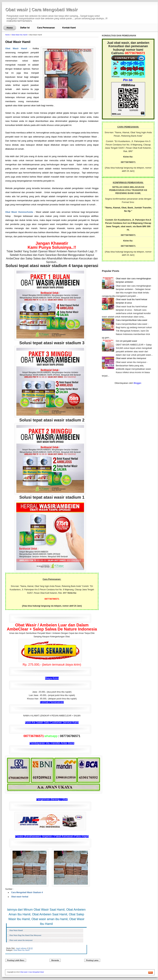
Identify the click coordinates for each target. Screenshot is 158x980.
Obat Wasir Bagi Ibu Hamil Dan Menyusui (25, 935)
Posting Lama (92, 960)
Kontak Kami (69, 28)
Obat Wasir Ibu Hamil (19, 35)
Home (10, 28)
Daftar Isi (25, 28)
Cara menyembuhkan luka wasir (132, 320)
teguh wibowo (21, 948)
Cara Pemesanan (46, 28)
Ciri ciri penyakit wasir (126, 341)
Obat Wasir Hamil (18, 42)
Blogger (137, 383)
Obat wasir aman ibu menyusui (21, 940)
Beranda (55, 960)
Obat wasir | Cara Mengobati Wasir (41, 10)
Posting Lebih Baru (16, 960)
